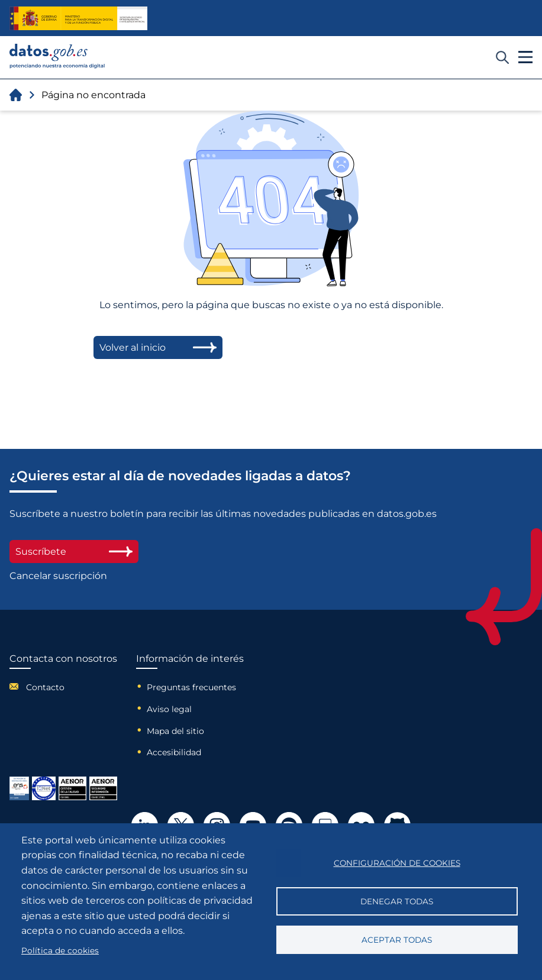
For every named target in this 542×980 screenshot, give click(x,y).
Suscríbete (74, 552)
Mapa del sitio (175, 731)
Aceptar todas (397, 940)
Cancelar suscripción (58, 576)
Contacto (45, 687)
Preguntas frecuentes (191, 687)
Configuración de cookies (397, 863)
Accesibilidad (174, 752)
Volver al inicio (158, 347)
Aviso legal (169, 709)
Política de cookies (60, 950)
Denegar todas (397, 901)
